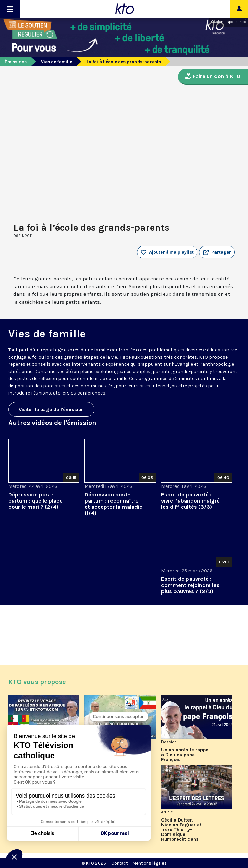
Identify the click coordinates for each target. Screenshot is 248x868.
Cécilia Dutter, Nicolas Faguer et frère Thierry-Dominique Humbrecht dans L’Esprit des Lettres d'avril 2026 (183, 830)
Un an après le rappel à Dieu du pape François (185, 755)
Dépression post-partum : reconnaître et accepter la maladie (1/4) (113, 504)
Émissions (16, 62)
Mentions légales (150, 863)
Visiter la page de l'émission (51, 409)
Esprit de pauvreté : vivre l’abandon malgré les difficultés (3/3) (190, 501)
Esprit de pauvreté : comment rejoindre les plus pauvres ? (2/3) (190, 585)
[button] (217, 252)
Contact (119, 863)
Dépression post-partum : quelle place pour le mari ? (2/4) (35, 501)
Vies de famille (57, 62)
